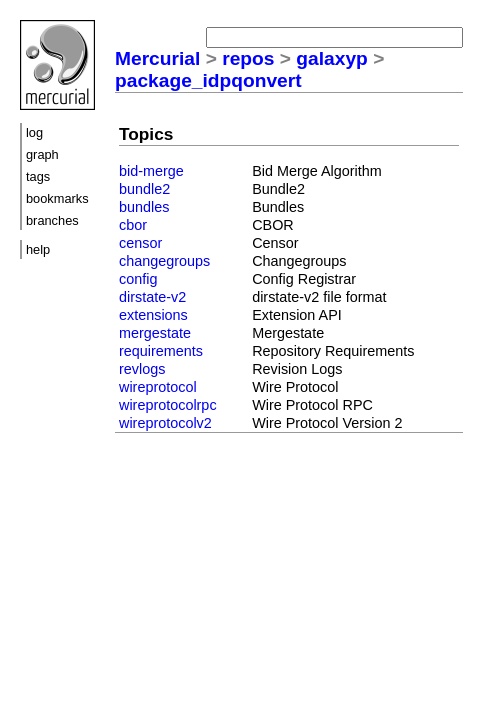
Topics (146, 134)
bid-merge (151, 171)
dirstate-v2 (152, 297)
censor (140, 243)
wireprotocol (158, 387)
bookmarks (57, 198)
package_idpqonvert (208, 80)
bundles (144, 207)
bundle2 (144, 189)
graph (42, 154)
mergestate (155, 333)
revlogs (142, 369)
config (138, 279)
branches (52, 220)
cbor (133, 225)
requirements (161, 351)
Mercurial (157, 58)
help (38, 249)
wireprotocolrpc (168, 405)
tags (38, 176)
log (34, 132)
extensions (153, 315)
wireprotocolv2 (165, 423)
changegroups (164, 261)
